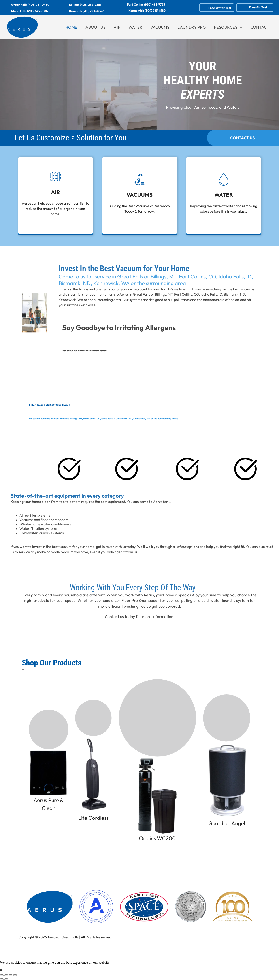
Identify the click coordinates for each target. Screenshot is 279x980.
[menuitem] (71, 27)
